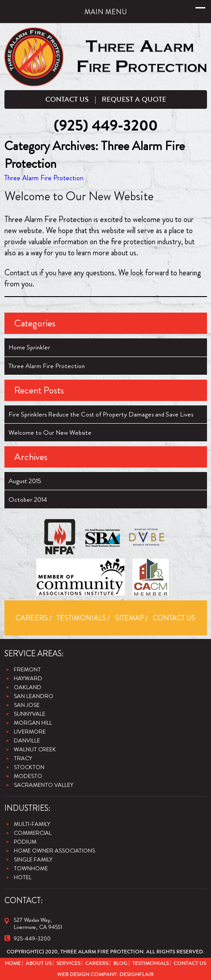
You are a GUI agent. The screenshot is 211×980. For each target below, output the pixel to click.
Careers (32, 618)
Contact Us (67, 99)
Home (13, 963)
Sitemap (129, 618)
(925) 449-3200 (106, 126)
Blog (120, 963)
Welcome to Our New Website (79, 196)
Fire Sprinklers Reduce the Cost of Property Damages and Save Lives (101, 414)
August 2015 (25, 481)
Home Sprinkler (29, 347)
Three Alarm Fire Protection (44, 178)
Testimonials (82, 618)
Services (68, 963)
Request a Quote (134, 99)
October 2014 (28, 500)
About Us (39, 963)
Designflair (137, 974)
